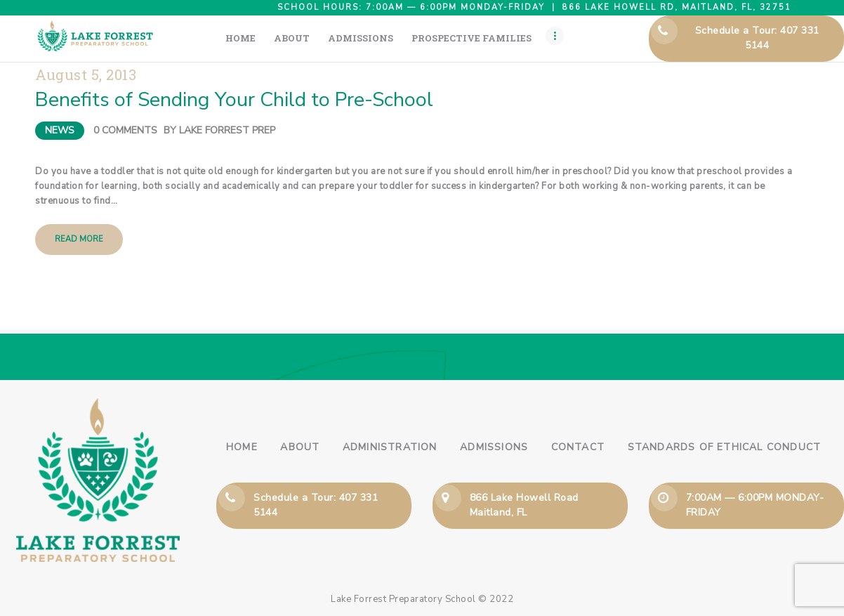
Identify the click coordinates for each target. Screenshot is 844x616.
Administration (390, 447)
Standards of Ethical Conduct (725, 447)
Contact (578, 447)
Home (242, 447)
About (300, 447)
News (60, 130)
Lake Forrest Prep (227, 130)
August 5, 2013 (86, 75)
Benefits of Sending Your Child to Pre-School (234, 100)
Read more (79, 239)
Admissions (494, 447)
